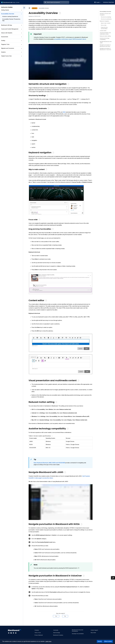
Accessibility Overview (12, 14)
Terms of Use (38, 633)
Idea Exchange (57, 633)
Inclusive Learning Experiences (10, 16)
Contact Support (94, 630)
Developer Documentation (78, 634)
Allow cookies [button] (108, 641)
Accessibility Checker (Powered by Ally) (11, 20)
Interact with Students (12, 33)
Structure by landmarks (106, 19)
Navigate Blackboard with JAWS (106, 42)
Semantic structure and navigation (105, 14)
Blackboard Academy (58, 635)
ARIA (64, 112)
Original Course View (12, 56)
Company (37, 630)
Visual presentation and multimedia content (105, 33)
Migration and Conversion (12, 48)
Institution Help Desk (108, 2)
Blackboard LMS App (12, 25)
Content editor (103, 31)
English (99, 2)
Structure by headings (106, 17)
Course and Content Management (12, 29)
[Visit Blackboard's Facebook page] (9, 633)
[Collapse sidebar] (24, 8)
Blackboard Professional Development (78, 631)
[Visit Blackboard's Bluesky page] (11, 633)
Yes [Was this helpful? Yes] (56, 616)
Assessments (12, 37)
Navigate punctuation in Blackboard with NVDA (105, 46)
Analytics (12, 52)
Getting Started (12, 10)
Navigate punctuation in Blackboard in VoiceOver (106, 49)
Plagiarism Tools (12, 44)
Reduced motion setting (105, 36)
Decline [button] (100, 641)
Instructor (35, 8)
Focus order (104, 25)
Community (56, 630)
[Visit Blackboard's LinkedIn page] (14, 633)
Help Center (93, 633)
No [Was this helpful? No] (65, 616)
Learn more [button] (48, 641)
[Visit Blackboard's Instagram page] (16, 633)
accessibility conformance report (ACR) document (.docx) (70, 39)
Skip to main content (106, 23)
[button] (21, 10)
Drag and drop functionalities (104, 28)
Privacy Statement (39, 635)
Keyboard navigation (105, 21)
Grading (12, 41)
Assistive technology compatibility (105, 39)
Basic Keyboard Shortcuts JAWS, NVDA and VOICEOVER (49, 463)
